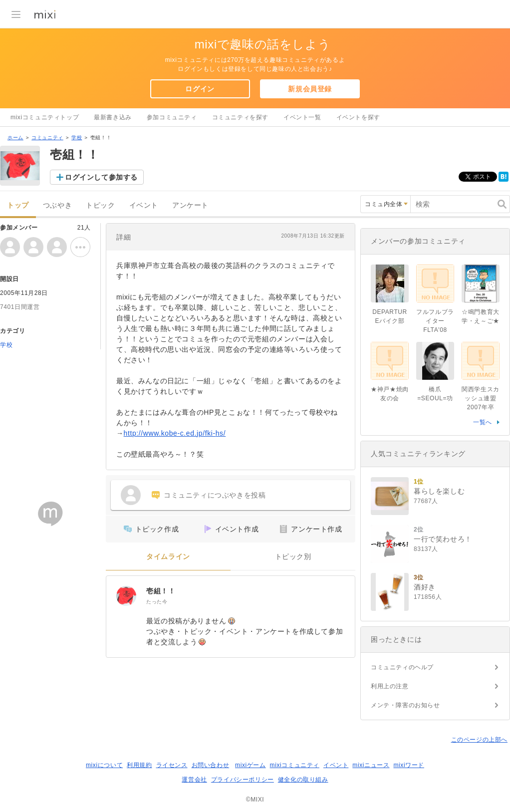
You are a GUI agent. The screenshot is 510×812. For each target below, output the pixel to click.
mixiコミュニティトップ (45, 117)
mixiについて (104, 765)
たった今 (157, 602)
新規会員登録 (310, 89)
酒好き (425, 587)
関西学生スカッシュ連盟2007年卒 (481, 398)
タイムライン (168, 557)
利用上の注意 (390, 686)
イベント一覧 (302, 117)
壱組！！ (161, 591)
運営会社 (194, 780)
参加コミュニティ (172, 117)
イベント (144, 205)
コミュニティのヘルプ (402, 667)
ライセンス (172, 765)
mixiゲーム (251, 765)
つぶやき (57, 205)
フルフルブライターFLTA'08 (435, 321)
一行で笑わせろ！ (443, 539)
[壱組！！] (126, 596)
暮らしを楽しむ (439, 491)
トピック (100, 205)
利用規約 (139, 765)
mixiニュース (371, 765)
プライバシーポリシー (243, 780)
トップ (18, 205)
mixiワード (409, 765)
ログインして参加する (101, 177)
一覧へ (483, 422)
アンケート (190, 205)
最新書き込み (113, 117)
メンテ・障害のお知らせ (405, 705)
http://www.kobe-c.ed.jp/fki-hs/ (175, 433)
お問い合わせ (211, 765)
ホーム (15, 137)
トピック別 (293, 557)
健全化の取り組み (303, 780)
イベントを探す (358, 117)
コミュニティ (47, 137)
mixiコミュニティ (295, 765)
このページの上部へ (479, 740)
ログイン (200, 89)
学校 (77, 137)
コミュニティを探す (240, 117)
